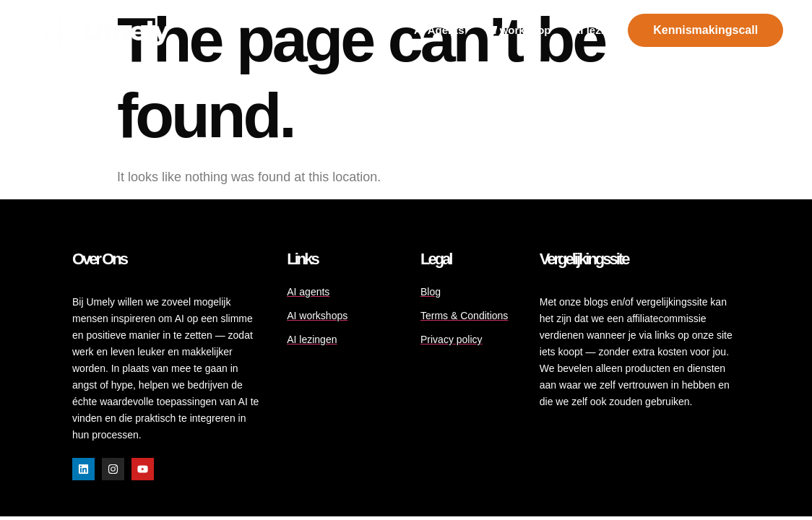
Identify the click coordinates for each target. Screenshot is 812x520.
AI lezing (595, 30)
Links (302, 259)
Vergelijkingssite (584, 259)
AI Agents (439, 30)
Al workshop (519, 30)
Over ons (99, 259)
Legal (436, 259)
